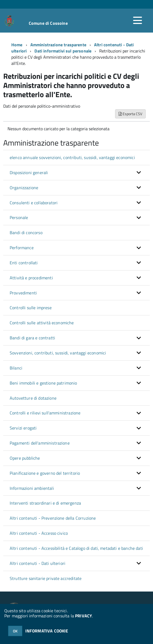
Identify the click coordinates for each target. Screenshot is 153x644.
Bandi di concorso (26, 233)
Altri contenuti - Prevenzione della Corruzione (53, 518)
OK (15, 631)
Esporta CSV (130, 114)
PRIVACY (83, 616)
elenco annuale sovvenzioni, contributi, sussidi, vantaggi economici (72, 157)
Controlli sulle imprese (31, 308)
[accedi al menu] (137, 20)
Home (17, 45)
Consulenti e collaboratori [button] (34, 203)
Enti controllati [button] (24, 263)
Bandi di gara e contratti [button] (32, 338)
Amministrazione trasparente (58, 45)
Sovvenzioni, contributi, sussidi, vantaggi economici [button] (58, 353)
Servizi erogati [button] (23, 428)
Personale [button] (19, 217)
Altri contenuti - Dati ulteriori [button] (38, 563)
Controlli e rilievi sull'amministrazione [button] (45, 413)
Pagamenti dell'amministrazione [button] (40, 443)
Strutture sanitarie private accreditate (46, 578)
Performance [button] (22, 248)
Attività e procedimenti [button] (31, 278)
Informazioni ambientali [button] (32, 488)
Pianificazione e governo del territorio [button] (45, 473)
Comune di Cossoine (48, 23)
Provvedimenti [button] (23, 293)
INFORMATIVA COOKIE (47, 631)
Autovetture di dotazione (33, 398)
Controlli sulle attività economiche (42, 323)
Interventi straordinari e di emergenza (45, 503)
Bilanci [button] (16, 368)
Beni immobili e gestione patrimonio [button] (43, 383)
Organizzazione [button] (24, 188)
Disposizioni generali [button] (29, 173)
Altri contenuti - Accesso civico (39, 533)
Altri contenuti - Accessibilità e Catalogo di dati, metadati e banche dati (76, 548)
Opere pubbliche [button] (25, 458)
